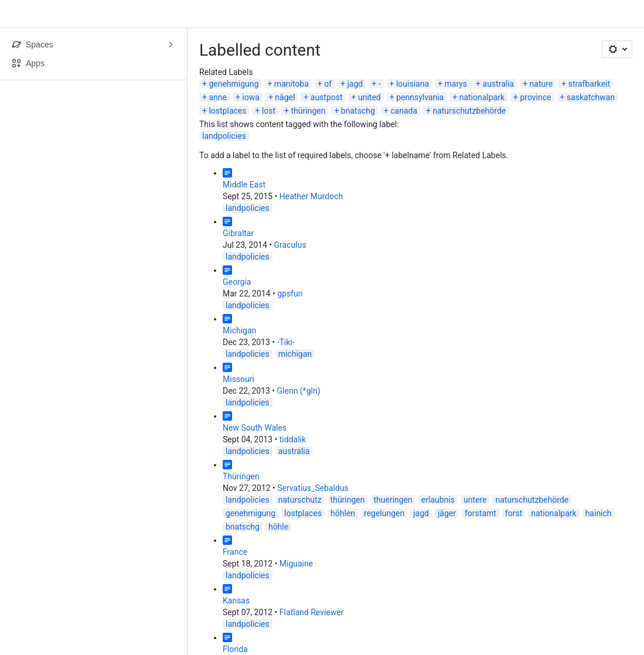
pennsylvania (420, 97)
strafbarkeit (589, 84)
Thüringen (241, 476)
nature (541, 84)
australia (499, 84)
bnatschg (358, 111)
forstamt (481, 513)
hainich (599, 513)
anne (218, 97)
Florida (235, 649)
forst (514, 513)
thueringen (393, 500)
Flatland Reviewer (312, 612)
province (535, 97)
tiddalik (293, 439)
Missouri (238, 379)
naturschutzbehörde (469, 111)
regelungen (384, 513)
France (235, 552)
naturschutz (300, 500)
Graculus (290, 245)
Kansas (236, 601)
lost (269, 111)
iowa (251, 97)
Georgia (237, 282)
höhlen (343, 513)
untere (475, 500)
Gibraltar (238, 233)
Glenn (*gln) (299, 391)
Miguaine (296, 564)
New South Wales (255, 428)
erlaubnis (438, 500)
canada (404, 111)
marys (456, 84)
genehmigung (234, 84)
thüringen (309, 111)
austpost (327, 97)
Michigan (239, 330)
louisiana (413, 84)
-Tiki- (286, 342)
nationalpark (482, 97)
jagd (355, 84)
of (328, 84)
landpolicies (224, 136)
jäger (447, 513)
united (369, 97)
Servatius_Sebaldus (313, 488)
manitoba (292, 84)
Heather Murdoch (311, 196)
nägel (285, 97)
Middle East (244, 185)
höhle (278, 527)
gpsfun (290, 294)
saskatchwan (591, 97)
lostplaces (227, 111)
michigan (295, 354)
